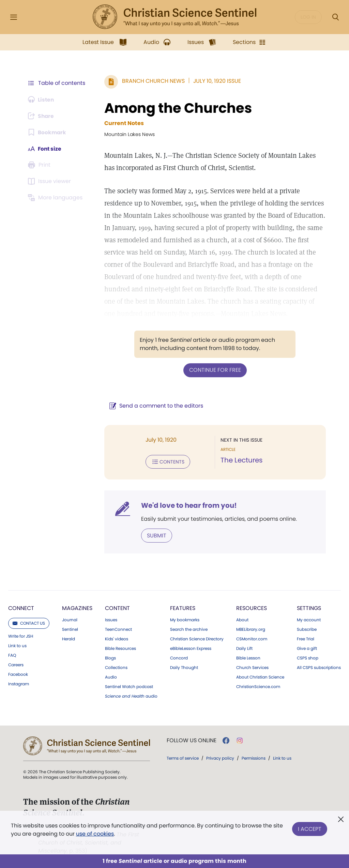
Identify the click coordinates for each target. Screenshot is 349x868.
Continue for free (214, 370)
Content (117, 607)
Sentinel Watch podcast (129, 686)
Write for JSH (21, 636)
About (242, 619)
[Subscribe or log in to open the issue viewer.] (50, 181)
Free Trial (306, 638)
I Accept (310, 828)
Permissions (254, 757)
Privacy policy (220, 757)
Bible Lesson (248, 657)
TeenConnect (118, 629)
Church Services (252, 667)
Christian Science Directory (197, 638)
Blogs (110, 657)
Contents (166, 461)
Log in (308, 17)
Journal (70, 619)
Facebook (18, 674)
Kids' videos (117, 638)
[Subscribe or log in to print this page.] (40, 165)
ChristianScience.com (258, 686)
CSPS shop (308, 657)
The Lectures (241, 460)
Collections (116, 667)
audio (131, 696)
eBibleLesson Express (191, 648)
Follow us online (192, 740)
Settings (309, 607)
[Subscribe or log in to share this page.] (42, 116)
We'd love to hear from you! (188, 505)
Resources (252, 607)
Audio (111, 676)
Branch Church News (152, 81)
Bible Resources (120, 648)
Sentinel (70, 629)
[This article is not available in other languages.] (56, 198)
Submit (155, 535)
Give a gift (307, 648)
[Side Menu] (14, 17)
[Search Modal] (335, 17)
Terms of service (183, 757)
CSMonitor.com (252, 638)
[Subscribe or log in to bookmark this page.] (48, 132)
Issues (111, 619)
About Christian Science (260, 676)
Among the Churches (177, 108)
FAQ (12, 655)
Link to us (17, 645)
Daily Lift (244, 648)
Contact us (29, 622)
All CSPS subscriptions (319, 667)
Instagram (19, 683)
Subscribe (307, 629)
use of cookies (95, 834)
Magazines (77, 607)
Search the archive (189, 629)
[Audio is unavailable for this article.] (42, 100)
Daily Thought (184, 667)
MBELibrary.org (251, 629)
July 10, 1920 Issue (216, 81)
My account (309, 619)
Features (183, 607)
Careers (16, 664)
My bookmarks (185, 619)
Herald (69, 638)
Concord (179, 657)
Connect (21, 607)
